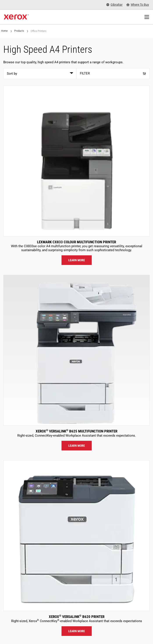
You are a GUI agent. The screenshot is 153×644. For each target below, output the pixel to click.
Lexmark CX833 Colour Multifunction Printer (76, 242)
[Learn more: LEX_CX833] (76, 161)
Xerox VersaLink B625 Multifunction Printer (76, 431)
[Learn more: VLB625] (76, 350)
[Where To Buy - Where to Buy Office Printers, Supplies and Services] (138, 5)
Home (4, 31)
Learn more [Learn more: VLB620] (77, 631)
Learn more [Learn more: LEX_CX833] (77, 260)
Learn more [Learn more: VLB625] (77, 446)
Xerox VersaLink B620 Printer (77, 617)
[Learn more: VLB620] (76, 536)
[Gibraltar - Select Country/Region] (114, 5)
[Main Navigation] (147, 17)
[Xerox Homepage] (16, 17)
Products (19, 31)
